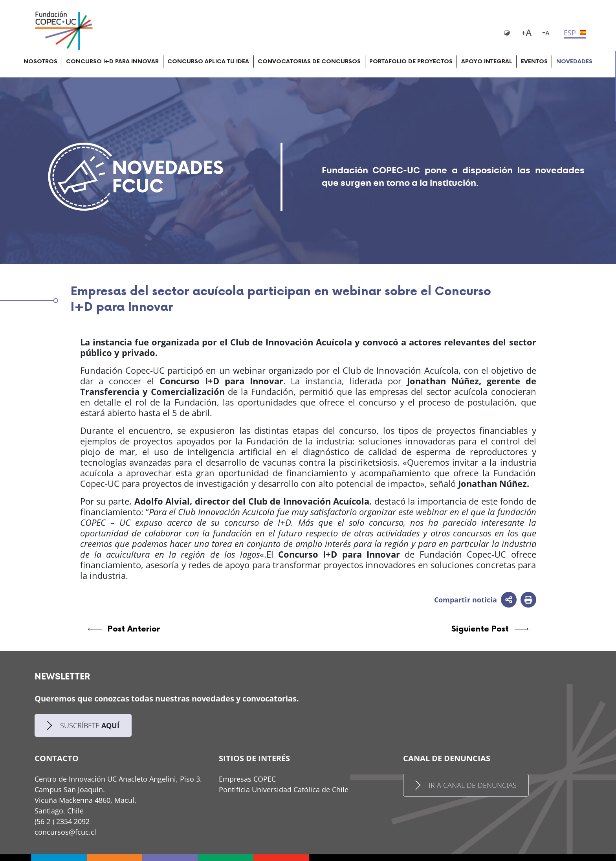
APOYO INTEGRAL (487, 61)
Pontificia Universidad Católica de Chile (284, 789)
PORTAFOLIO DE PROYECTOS (411, 61)
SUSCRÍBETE (83, 726)
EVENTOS (534, 61)
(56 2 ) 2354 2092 (62, 821)
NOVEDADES (574, 61)
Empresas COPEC (247, 779)
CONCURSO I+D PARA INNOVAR (112, 61)
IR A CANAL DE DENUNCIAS (466, 785)
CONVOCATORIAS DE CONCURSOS (309, 61)
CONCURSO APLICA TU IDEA (208, 61)
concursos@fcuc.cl (65, 832)
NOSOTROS (40, 61)
